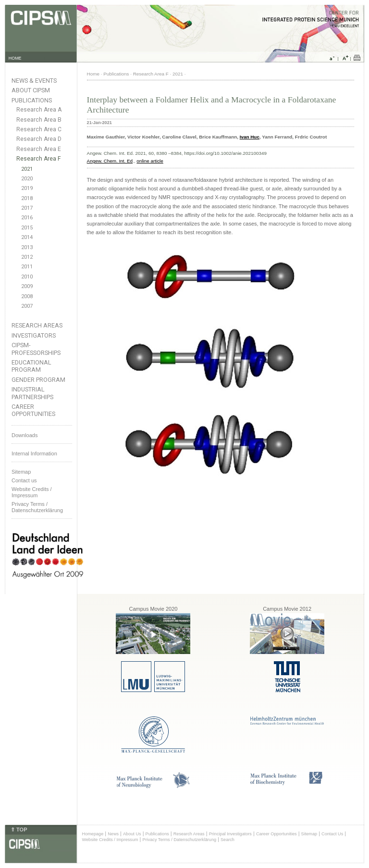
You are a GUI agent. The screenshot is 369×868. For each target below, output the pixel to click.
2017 (27, 208)
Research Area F (39, 159)
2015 (27, 228)
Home (93, 74)
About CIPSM (31, 90)
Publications (32, 100)
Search (228, 840)
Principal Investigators (230, 834)
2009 (27, 286)
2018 (27, 198)
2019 (27, 188)
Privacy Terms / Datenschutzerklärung (37, 507)
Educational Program (31, 366)
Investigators (34, 335)
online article (150, 161)
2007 (27, 306)
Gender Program (38, 380)
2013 (27, 247)
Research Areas (37, 325)
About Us (132, 834)
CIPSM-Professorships (36, 349)
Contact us (24, 480)
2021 (27, 169)
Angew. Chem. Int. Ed (110, 161)
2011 (27, 267)
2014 (27, 237)
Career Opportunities (33, 410)
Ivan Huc (250, 137)
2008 (27, 296)
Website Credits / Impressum (110, 840)
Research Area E (39, 149)
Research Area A (39, 110)
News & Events (34, 81)
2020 (27, 179)
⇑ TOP (19, 830)
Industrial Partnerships (32, 393)
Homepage (93, 834)
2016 (27, 218)
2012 (27, 257)
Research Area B (39, 120)
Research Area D (39, 139)
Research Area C (39, 129)
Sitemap (21, 472)
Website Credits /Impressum (32, 492)
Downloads (25, 435)
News (113, 834)
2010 (27, 277)
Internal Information (34, 453)
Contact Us (332, 834)
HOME (15, 58)
